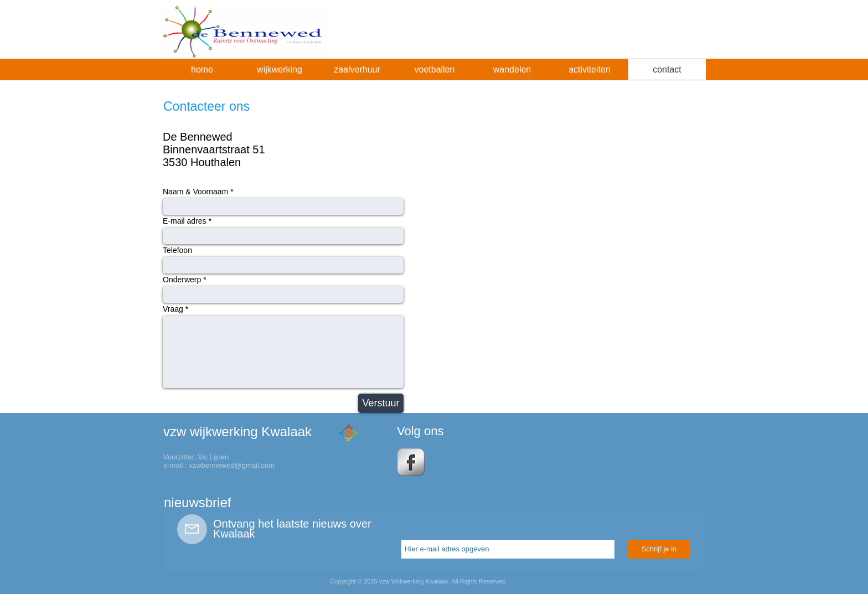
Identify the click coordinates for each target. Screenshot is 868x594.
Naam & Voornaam (195, 192)
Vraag (173, 309)
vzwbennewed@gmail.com (232, 465)
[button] (280, 69)
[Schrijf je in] (659, 549)
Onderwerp (182, 280)
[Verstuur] (381, 403)
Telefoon (177, 250)
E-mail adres (185, 221)
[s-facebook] (411, 462)
